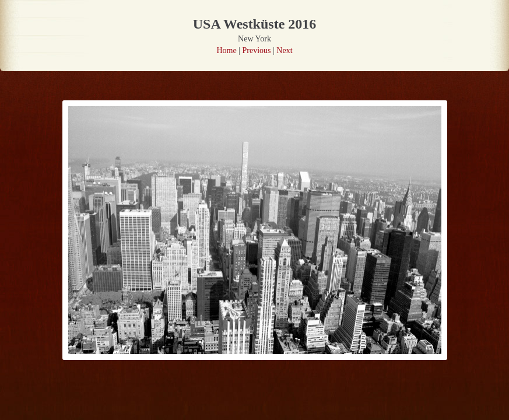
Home (226, 50)
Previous (257, 50)
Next (284, 50)
